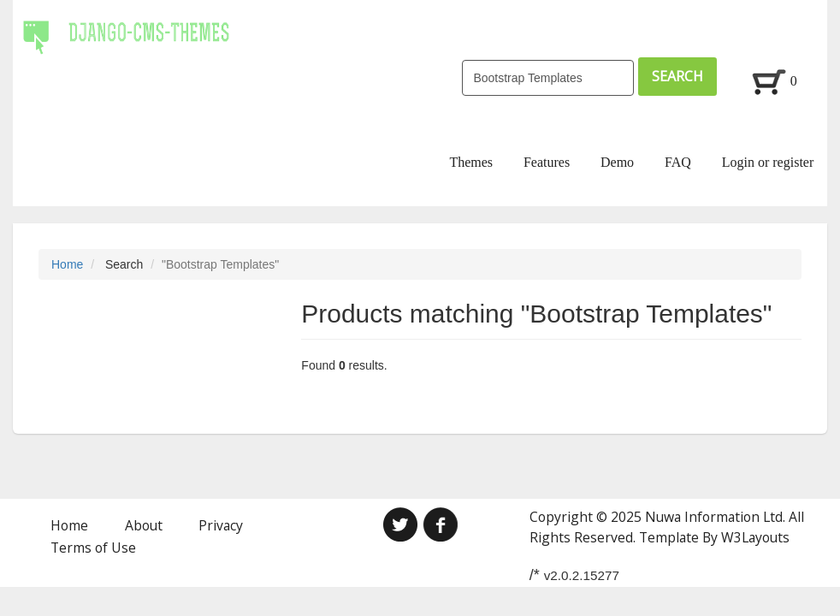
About (144, 525)
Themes (471, 162)
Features (547, 162)
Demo (617, 162)
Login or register (768, 162)
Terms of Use (93, 548)
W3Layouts (755, 537)
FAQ (678, 162)
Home (67, 264)
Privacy (221, 525)
